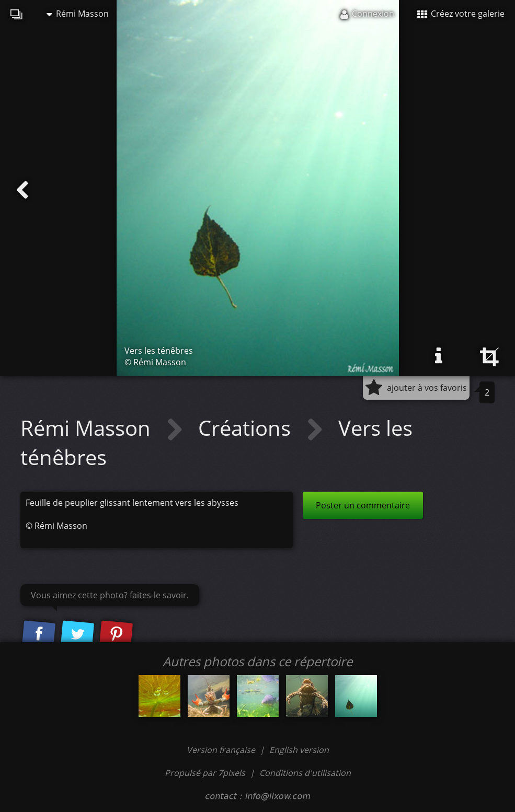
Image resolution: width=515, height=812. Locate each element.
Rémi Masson (78, 14)
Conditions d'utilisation (305, 773)
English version (299, 750)
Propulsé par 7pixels (205, 773)
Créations (247, 428)
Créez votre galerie (461, 14)
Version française (222, 750)
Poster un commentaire (363, 505)
